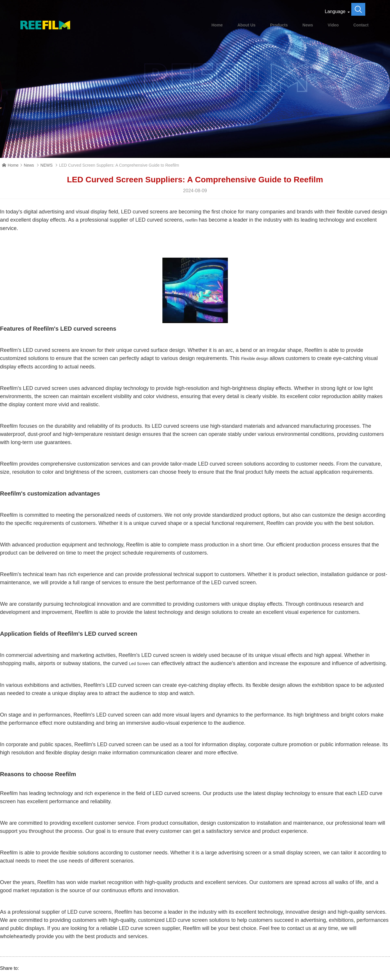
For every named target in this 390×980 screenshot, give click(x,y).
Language (335, 11)
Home (217, 25)
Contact (361, 25)
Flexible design (255, 359)
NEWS (47, 165)
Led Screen (139, 664)
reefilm (192, 220)
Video (333, 25)
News (308, 25)
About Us (247, 25)
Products (279, 25)
